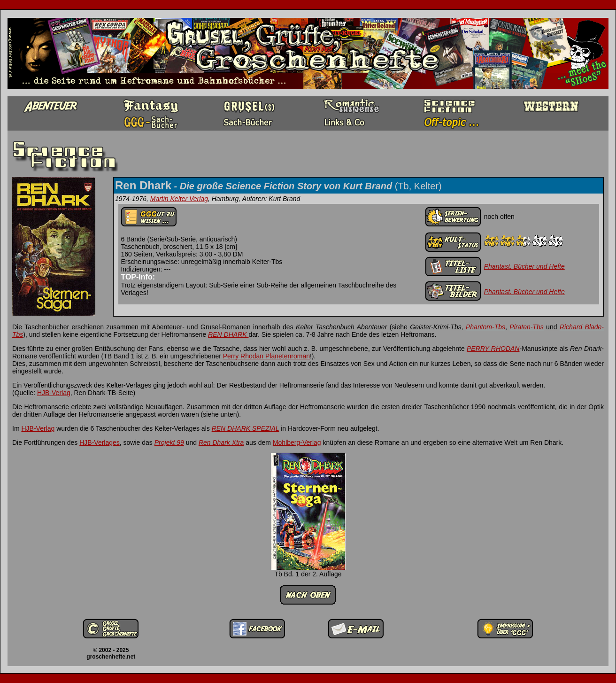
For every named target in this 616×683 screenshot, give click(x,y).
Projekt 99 (169, 442)
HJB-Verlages (100, 442)
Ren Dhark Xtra (221, 442)
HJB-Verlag (54, 393)
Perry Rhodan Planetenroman (266, 356)
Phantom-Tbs (485, 327)
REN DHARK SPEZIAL (246, 428)
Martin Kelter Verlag (179, 199)
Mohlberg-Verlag (297, 442)
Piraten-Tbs (526, 327)
